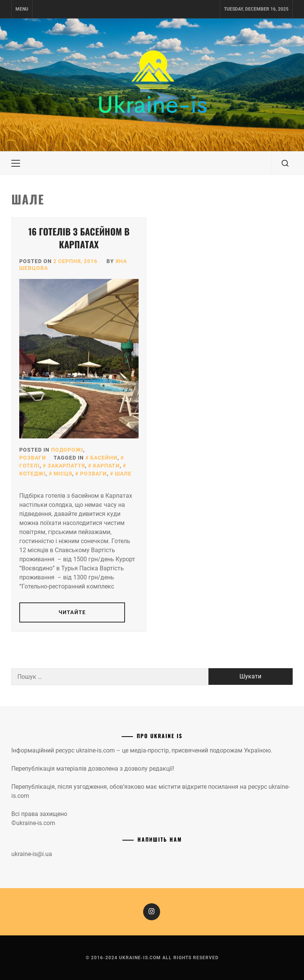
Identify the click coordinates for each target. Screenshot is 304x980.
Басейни (104, 458)
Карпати (106, 466)
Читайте (72, 612)
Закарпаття (66, 466)
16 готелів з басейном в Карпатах (79, 238)
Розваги (33, 458)
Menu (22, 9)
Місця (63, 474)
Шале (123, 474)
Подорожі (67, 450)
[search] (285, 163)
